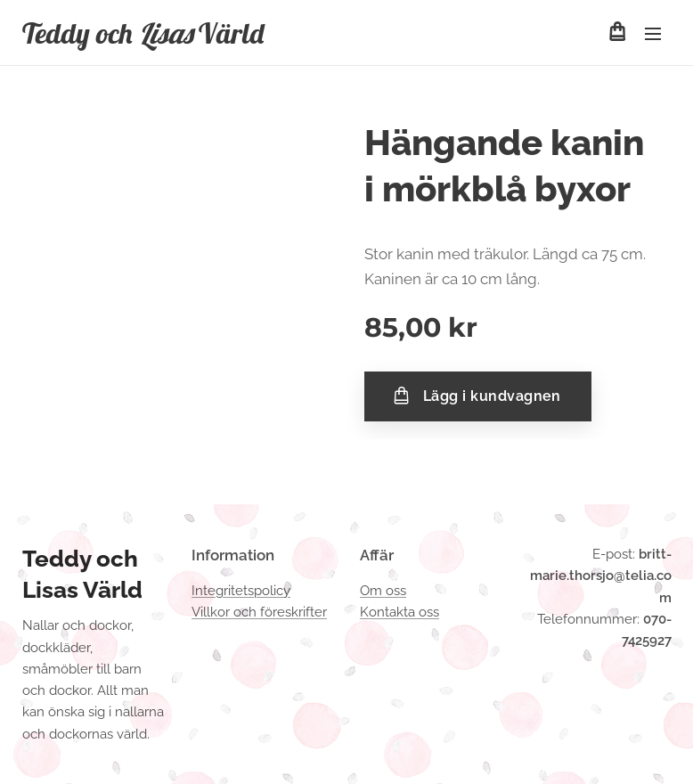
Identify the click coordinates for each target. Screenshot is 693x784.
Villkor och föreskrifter (259, 612)
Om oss (383, 591)
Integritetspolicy (241, 591)
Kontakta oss (399, 612)
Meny (653, 34)
